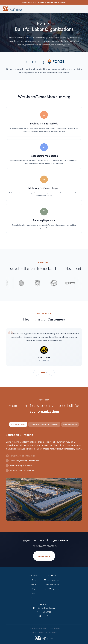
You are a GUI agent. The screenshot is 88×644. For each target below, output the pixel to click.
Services (34, 584)
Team (34, 593)
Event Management (70, 424)
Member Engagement (52, 580)
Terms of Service (38, 632)
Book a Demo (44, 556)
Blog (34, 589)
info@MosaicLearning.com (44, 608)
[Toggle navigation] (83, 9)
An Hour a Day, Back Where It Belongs (52, 2)
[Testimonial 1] (43, 373)
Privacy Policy (51, 632)
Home (34, 580)
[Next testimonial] (52, 373)
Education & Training (18, 424)
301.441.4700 (44, 612)
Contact (34, 598)
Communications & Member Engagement (44, 424)
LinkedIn (44, 616)
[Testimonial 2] (46, 373)
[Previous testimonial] (36, 373)
